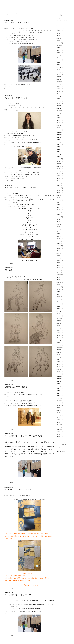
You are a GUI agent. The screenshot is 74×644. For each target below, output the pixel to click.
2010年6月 (59, 410)
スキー (58, 23)
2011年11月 (59, 379)
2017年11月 (59, 243)
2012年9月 (59, 355)
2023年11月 (59, 79)
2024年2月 (59, 72)
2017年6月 (59, 256)
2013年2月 (59, 343)
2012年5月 (59, 364)
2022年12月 (59, 106)
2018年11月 (59, 215)
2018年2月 (59, 236)
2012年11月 (59, 350)
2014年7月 (59, 304)
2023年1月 (59, 103)
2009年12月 (59, 425)
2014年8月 (59, 301)
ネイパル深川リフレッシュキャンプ (18, 595)
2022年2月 (59, 128)
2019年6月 (59, 198)
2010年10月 (59, 401)
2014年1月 (59, 316)
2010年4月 (59, 415)
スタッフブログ (60, 442)
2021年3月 (59, 152)
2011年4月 (59, 396)
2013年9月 (59, 326)
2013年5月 (59, 335)
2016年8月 (59, 277)
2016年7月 (59, 280)
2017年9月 (59, 248)
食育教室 (59, 25)
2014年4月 (59, 309)
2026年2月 (59, 38)
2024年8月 (59, 60)
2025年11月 (59, 43)
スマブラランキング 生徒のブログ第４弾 (20, 188)
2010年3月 (59, 417)
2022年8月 (59, 115)
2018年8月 (59, 222)
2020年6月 (59, 173)
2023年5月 (59, 94)
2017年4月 (59, 260)
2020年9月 (59, 166)
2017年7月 (59, 253)
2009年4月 (59, 437)
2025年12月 (59, 41)
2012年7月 (59, 359)
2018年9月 (59, 219)
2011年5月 (59, 393)
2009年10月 (59, 429)
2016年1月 (59, 285)
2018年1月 (59, 239)
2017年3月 (59, 263)
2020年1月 (59, 181)
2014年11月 (59, 297)
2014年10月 (59, 299)
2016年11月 (59, 272)
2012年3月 (59, 369)
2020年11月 (59, 161)
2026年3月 (59, 36)
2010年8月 (59, 405)
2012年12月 (59, 347)
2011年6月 (59, 391)
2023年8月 (59, 86)
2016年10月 (59, 275)
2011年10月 (59, 381)
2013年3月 (59, 340)
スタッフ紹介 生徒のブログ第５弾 (17, 98)
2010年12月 (59, 398)
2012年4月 (59, 367)
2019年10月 (59, 188)
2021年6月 (59, 144)
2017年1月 (59, 268)
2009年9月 (59, 432)
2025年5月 (59, 55)
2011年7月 (59, 388)
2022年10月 (59, 111)
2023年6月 (59, 91)
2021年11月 (59, 135)
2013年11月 (59, 321)
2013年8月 (59, 328)
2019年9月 (59, 190)
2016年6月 (59, 282)
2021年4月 (59, 149)
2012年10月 (59, 352)
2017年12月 (59, 241)
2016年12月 (59, 270)
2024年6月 (59, 65)
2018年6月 (59, 227)
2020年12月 (59, 159)
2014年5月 (59, 306)
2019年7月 (59, 195)
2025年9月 (59, 48)
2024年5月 (59, 67)
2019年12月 (59, 183)
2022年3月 (59, 125)
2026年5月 (59, 31)
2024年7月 (59, 62)
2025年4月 (59, 57)
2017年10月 (59, 246)
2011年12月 (59, 376)
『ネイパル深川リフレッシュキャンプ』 (19, 490)
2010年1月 (59, 422)
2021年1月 (59, 157)
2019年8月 (59, 193)
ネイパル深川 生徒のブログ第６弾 (17, 23)
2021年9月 (59, 140)
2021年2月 (59, 154)
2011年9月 (59, 384)
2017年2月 (59, 265)
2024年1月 (59, 74)
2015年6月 (59, 292)
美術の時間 (8, 270)
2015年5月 (59, 294)
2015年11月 (59, 287)
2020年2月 (59, 178)
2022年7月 (59, 118)
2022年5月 (59, 123)
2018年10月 (59, 217)
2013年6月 (59, 333)
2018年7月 (59, 224)
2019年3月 (59, 205)
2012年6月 (59, 362)
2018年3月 (59, 234)
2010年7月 (59, 408)
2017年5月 (59, 258)
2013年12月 (59, 318)
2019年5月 (59, 200)
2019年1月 (59, 210)
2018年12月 (59, 212)
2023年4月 (59, 96)
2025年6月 (59, 53)
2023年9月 (59, 84)
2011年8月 (59, 386)
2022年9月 (59, 113)
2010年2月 (59, 420)
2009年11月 (59, 427)
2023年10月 (59, 82)
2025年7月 (59, 50)
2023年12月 (59, 77)
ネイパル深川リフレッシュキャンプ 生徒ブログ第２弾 (25, 436)
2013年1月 (59, 345)
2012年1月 (59, 374)
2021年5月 (59, 147)
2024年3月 (59, 70)
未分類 (12, 91)
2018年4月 (59, 231)
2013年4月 (59, 338)
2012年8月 (59, 357)
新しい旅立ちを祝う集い (62, 21)
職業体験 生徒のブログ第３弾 (16, 387)
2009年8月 (59, 434)
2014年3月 (59, 311)
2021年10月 (59, 137)
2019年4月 (59, 202)
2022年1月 (59, 130)
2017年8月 (59, 251)
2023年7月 (59, 89)
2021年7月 (59, 142)
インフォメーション (61, 445)
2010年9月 (59, 403)
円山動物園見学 (60, 16)
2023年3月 (59, 99)
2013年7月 (59, 330)
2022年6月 (59, 120)
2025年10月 (59, 45)
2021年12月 (59, 132)
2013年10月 (59, 323)
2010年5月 (59, 413)
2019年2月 (59, 207)
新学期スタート (60, 18)
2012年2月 (59, 372)
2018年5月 (59, 229)
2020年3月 (59, 176)
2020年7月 (59, 171)
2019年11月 (59, 185)
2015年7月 (59, 289)
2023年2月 (59, 101)
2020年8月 (59, 169)
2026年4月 (59, 33)
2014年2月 (59, 314)
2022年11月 (59, 108)
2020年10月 (59, 164)
